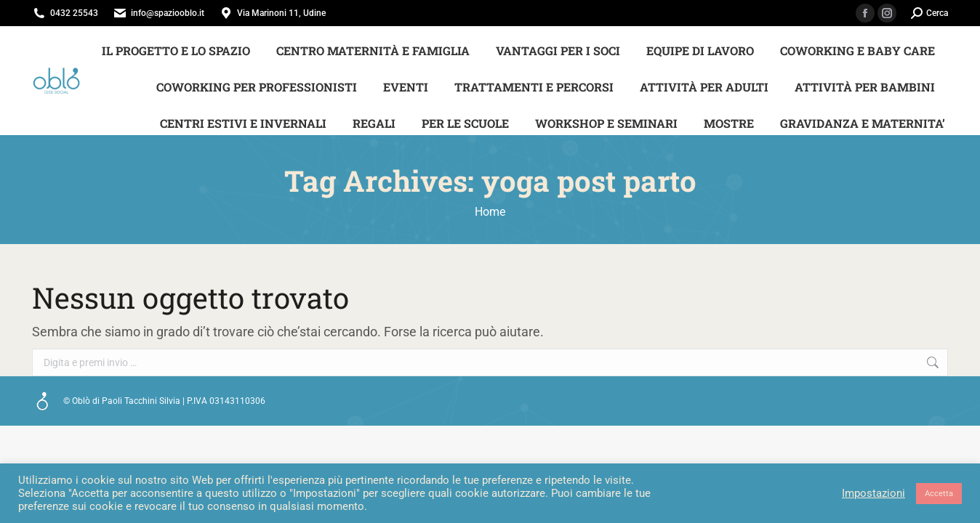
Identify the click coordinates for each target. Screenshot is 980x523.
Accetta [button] (939, 494)
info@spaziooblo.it (168, 13)
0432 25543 (74, 13)
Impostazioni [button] (873, 493)
